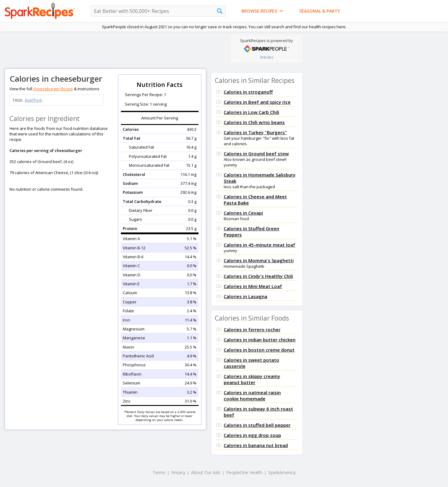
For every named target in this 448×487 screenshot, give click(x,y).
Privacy (178, 472)
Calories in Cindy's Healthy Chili (258, 276)
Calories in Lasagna (245, 296)
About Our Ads (206, 472)
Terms (159, 472)
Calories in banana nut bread (256, 445)
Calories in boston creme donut (259, 350)
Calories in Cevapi (243, 213)
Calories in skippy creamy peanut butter (252, 379)
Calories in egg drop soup (252, 435)
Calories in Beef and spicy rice (257, 102)
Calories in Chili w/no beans (254, 122)
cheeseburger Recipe (53, 89)
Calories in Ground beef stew (256, 154)
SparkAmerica (282, 472)
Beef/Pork (33, 100)
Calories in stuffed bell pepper (257, 425)
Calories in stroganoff (248, 92)
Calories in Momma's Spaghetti (259, 260)
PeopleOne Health (244, 472)
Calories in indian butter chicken (260, 340)
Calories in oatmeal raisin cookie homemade (252, 395)
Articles (267, 57)
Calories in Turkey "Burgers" (255, 132)
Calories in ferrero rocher (252, 329)
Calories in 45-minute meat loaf (259, 245)
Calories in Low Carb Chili (251, 112)
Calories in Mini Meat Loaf (253, 286)
